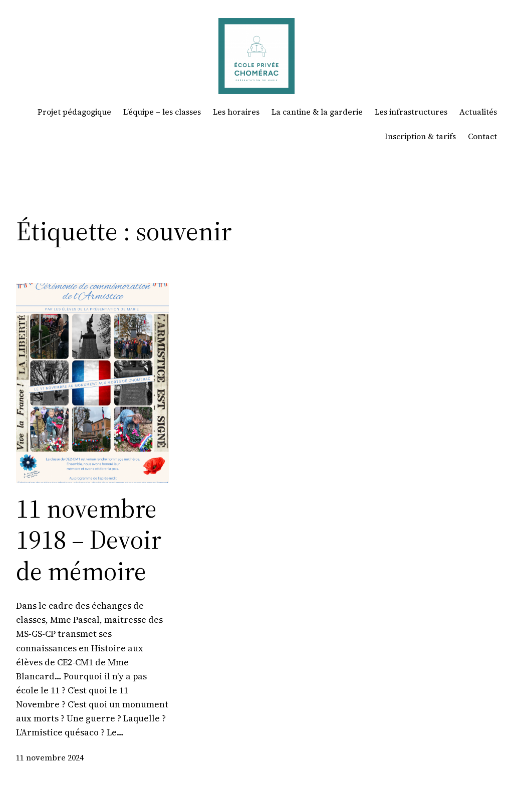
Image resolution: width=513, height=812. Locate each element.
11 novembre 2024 (50, 758)
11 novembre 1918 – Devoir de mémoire (89, 540)
